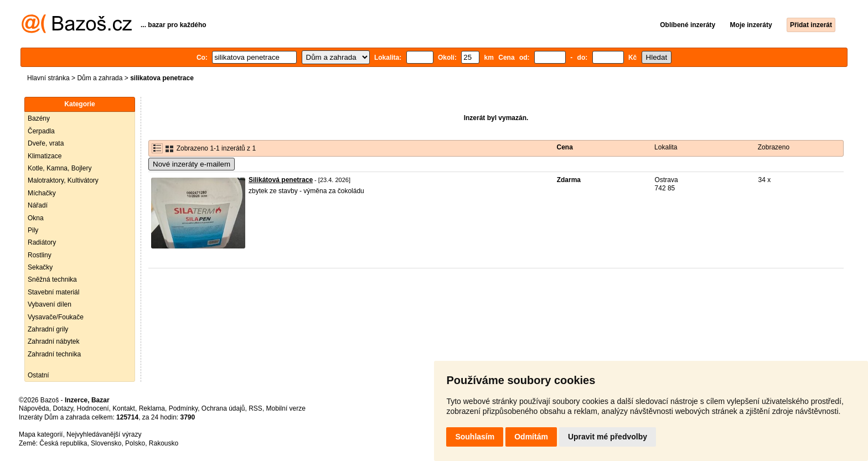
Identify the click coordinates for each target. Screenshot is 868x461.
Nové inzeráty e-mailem (192, 164)
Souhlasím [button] (475, 437)
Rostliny (40, 255)
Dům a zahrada (100, 78)
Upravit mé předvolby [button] (608, 437)
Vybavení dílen (50, 304)
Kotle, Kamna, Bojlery (60, 168)
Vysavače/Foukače (56, 317)
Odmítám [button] (531, 437)
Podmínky (183, 408)
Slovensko (106, 443)
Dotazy (63, 408)
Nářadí (38, 205)
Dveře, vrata (46, 143)
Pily (33, 230)
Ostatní (38, 375)
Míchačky (42, 193)
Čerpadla (41, 131)
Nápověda (34, 408)
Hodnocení (93, 408)
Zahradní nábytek (53, 341)
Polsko (135, 443)
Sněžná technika (52, 279)
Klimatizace (45, 156)
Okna (36, 218)
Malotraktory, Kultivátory (63, 180)
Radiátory (42, 242)
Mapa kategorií (41, 434)
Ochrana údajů (223, 408)
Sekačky (40, 267)
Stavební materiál (53, 292)
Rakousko (164, 443)
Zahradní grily (48, 329)
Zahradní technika (54, 354)
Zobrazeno (774, 147)
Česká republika (63, 443)
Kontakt (124, 408)
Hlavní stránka (48, 78)
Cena (565, 147)
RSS (255, 408)
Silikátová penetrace (281, 180)
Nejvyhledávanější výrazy (104, 434)
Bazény (39, 118)
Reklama (152, 408)
